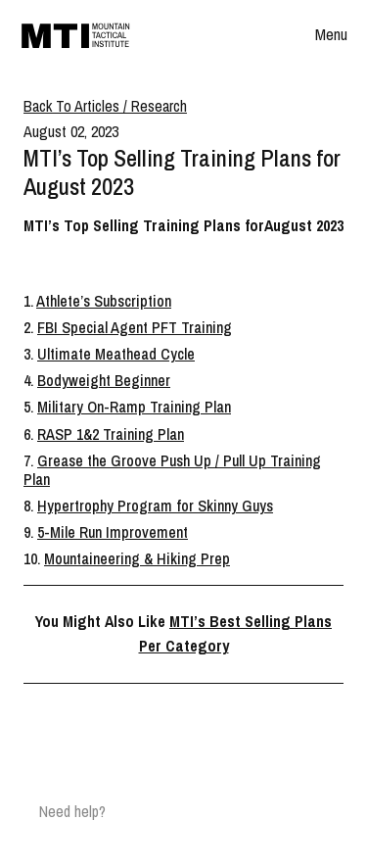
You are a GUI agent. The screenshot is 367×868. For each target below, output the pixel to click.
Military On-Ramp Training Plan (134, 407)
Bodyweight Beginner (104, 380)
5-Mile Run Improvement (113, 532)
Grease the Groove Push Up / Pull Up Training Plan (172, 470)
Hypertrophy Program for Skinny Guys (155, 506)
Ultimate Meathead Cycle (116, 354)
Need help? (72, 811)
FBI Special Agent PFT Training (135, 327)
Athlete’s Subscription (104, 301)
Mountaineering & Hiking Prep (137, 558)
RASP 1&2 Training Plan (111, 434)
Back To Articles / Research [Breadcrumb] (105, 106)
